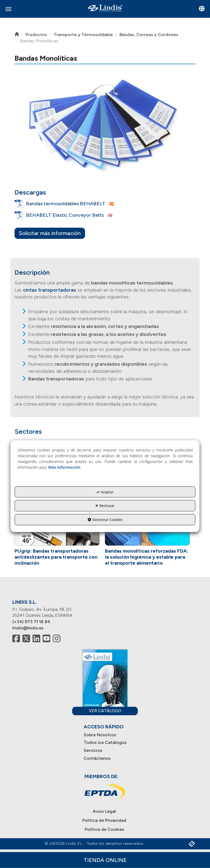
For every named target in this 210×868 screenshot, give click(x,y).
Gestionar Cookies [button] (105, 520)
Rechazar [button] (105, 506)
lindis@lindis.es (28, 628)
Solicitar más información (50, 233)
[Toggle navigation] (202, 9)
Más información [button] (65, 467)
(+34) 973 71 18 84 (31, 622)
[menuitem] (105, 735)
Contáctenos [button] (97, 758)
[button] (105, 8)
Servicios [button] (93, 750)
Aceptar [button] (105, 492)
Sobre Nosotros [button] (100, 735)
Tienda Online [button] (105, 860)
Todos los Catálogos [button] (105, 742)
